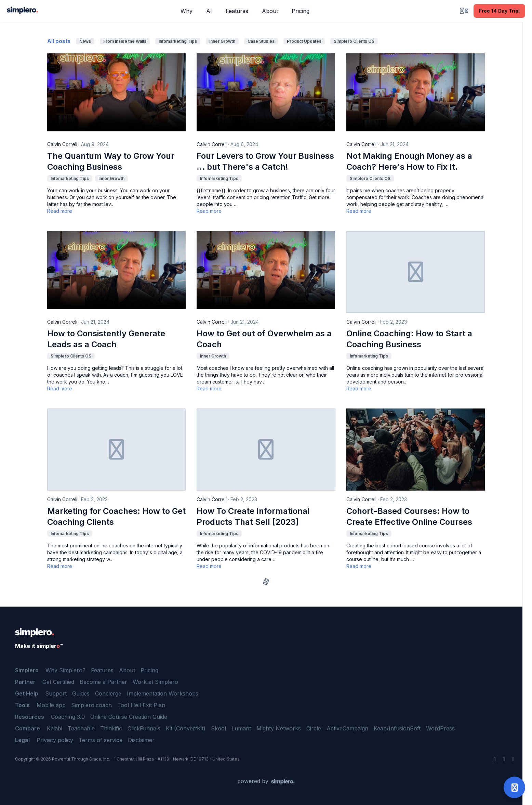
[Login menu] (464, 11)
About (127, 670)
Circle (314, 728)
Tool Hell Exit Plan (141, 705)
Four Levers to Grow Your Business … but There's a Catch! (265, 161)
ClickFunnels (144, 728)
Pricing (149, 670)
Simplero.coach (91, 705)
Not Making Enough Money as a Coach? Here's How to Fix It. (409, 161)
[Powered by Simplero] (266, 781)
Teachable (81, 728)
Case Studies (261, 41)
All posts (59, 41)
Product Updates (304, 41)
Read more (60, 211)
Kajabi (55, 728)
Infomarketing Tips (178, 41)
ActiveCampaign (347, 728)
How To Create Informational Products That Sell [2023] (253, 516)
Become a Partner (103, 682)
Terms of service (101, 740)
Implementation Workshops (163, 693)
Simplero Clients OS (354, 41)
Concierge (108, 693)
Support (56, 693)
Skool (218, 728)
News (85, 41)
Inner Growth (222, 41)
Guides (81, 693)
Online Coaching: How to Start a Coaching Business (409, 339)
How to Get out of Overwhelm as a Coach (264, 339)
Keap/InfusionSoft (397, 728)
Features (102, 670)
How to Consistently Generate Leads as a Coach (106, 339)
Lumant (241, 728)
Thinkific (111, 728)
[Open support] (514, 787)
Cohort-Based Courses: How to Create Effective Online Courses (409, 516)
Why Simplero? (65, 670)
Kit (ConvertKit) (186, 728)
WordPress (440, 728)
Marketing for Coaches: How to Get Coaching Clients (116, 516)
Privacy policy (55, 740)
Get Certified (58, 682)
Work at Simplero (155, 682)
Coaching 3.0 (68, 717)
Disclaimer (141, 740)
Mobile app (51, 705)
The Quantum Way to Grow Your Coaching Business (111, 161)
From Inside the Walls (125, 41)
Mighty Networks (279, 728)
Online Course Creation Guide (129, 717)
